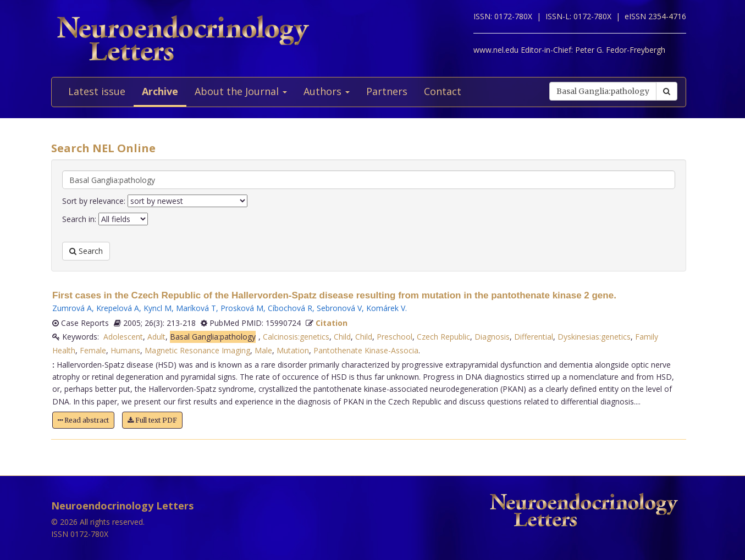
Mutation (293, 350)
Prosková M (242, 308)
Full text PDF (152, 420)
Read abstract (83, 420)
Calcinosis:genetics (296, 337)
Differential (534, 337)
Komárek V (386, 308)
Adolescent (123, 337)
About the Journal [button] (241, 91)
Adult (156, 337)
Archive (160, 91)
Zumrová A (72, 308)
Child (342, 337)
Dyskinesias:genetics (594, 337)
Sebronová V (339, 308)
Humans (125, 350)
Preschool (394, 337)
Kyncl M (158, 308)
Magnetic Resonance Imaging (197, 350)
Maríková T (196, 308)
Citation (332, 323)
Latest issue (97, 91)
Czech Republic (443, 337)
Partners (387, 91)
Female (93, 350)
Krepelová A (118, 308)
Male (263, 350)
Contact (443, 91)
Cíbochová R (290, 308)
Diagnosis (492, 337)
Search (86, 251)
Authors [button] (327, 91)
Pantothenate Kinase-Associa (366, 350)
